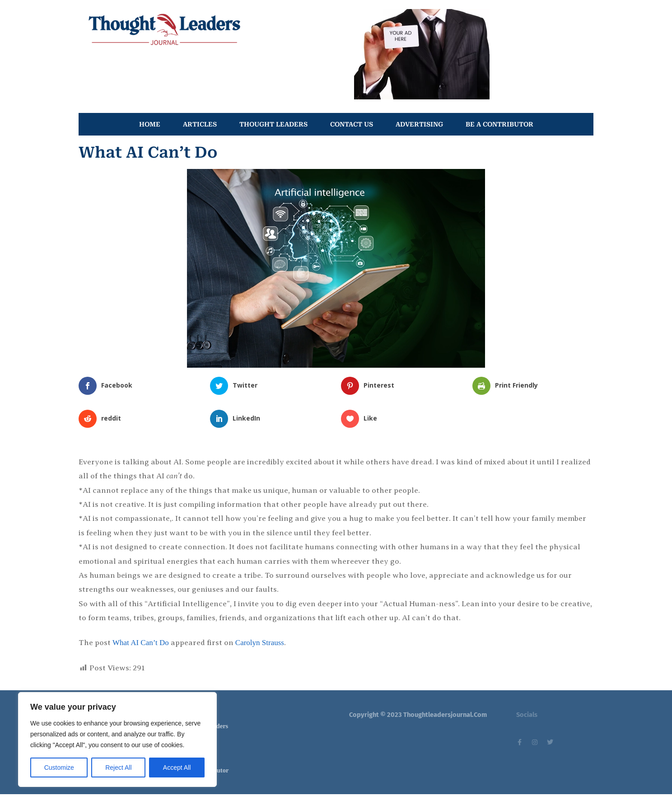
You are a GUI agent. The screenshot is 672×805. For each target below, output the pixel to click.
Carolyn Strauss (260, 643)
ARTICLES (200, 124)
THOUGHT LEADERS (273, 124)
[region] (117, 739)
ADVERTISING (419, 124)
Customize (59, 768)
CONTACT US (352, 124)
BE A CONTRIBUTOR (499, 124)
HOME (150, 124)
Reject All (118, 768)
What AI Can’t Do (141, 643)
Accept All (177, 768)
